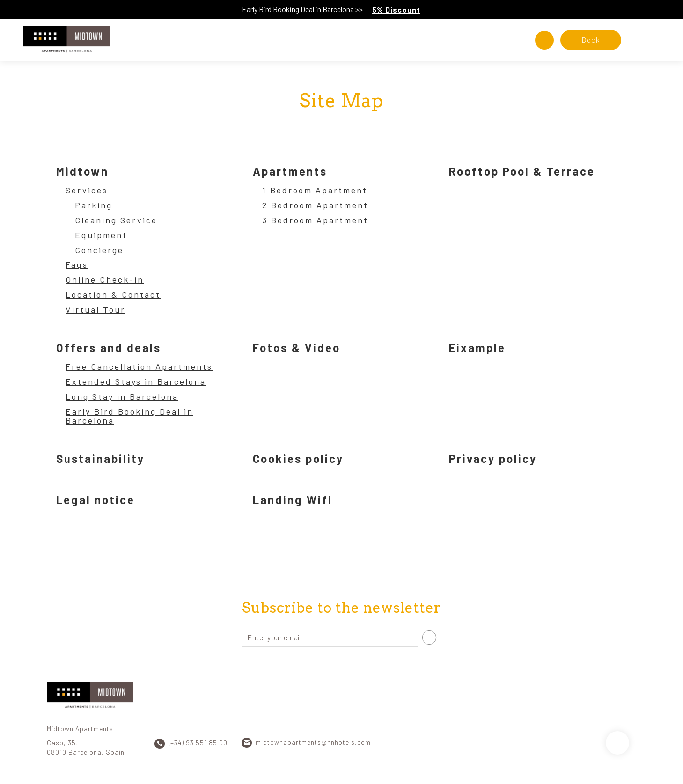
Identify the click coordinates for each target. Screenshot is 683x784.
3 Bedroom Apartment (315, 220)
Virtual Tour (95, 310)
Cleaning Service (116, 220)
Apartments (290, 171)
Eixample (477, 348)
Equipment (101, 235)
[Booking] (591, 40)
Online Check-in (105, 280)
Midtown (82, 171)
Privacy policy (493, 458)
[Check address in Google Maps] (544, 40)
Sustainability (100, 458)
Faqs (77, 265)
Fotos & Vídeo (297, 348)
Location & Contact (113, 295)
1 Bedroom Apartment (315, 191)
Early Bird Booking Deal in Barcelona (129, 417)
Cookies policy (298, 458)
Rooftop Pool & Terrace (522, 171)
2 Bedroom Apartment (315, 205)
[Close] (674, 9)
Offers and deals (109, 348)
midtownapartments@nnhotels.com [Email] (313, 742)
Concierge (99, 250)
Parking (94, 205)
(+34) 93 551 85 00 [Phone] (198, 743)
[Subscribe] (429, 637)
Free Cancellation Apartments (139, 367)
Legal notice (95, 500)
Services (87, 191)
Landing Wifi (293, 500)
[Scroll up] (617, 743)
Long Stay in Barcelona (122, 397)
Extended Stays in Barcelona (136, 382)
